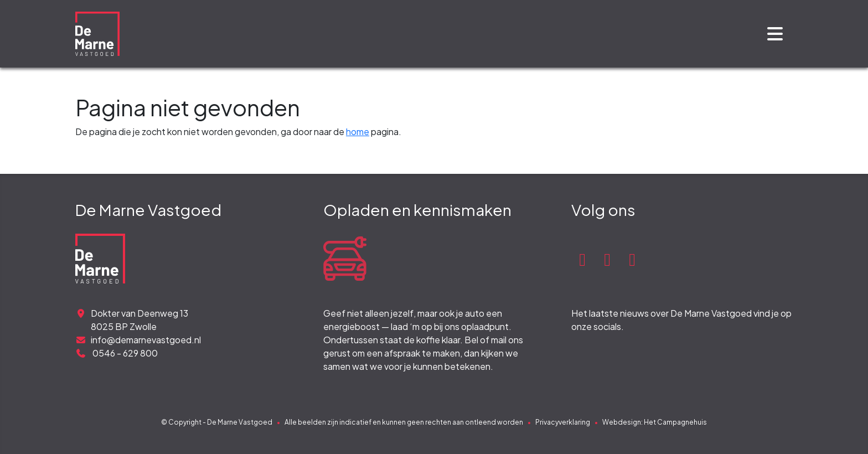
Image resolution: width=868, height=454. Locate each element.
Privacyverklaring (563, 422)
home (358, 131)
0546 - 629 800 (117, 353)
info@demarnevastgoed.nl (138, 340)
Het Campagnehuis (675, 422)
